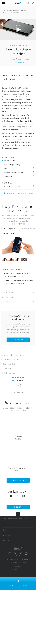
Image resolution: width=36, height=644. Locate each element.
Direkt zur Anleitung (19, 63)
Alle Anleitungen (18, 480)
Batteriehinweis (14, 562)
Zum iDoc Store (18, 507)
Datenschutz (13, 559)
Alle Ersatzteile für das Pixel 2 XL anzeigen (18, 193)
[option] (18, 245)
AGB (7, 559)
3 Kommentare (18, 392)
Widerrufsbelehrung (24, 559)
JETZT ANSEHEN (18, 340)
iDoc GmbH (18, 549)
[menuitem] (28, 3)
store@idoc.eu (17, 567)
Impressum (23, 562)
